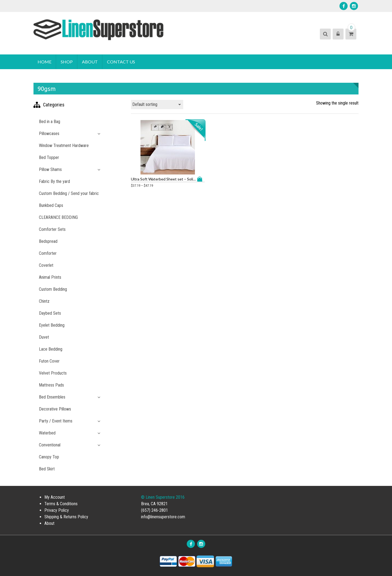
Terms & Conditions (61, 504)
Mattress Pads (51, 385)
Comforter (48, 253)
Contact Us (121, 62)
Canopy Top (49, 457)
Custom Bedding (53, 289)
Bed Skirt (47, 469)
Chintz (44, 301)
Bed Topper (49, 157)
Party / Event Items (56, 421)
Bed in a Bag (50, 122)
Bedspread (48, 241)
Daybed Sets (50, 313)
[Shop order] (157, 105)
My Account (55, 497)
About (90, 62)
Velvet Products (53, 373)
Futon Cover (49, 361)
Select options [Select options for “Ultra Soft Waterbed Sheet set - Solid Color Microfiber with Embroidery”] (178, 175)
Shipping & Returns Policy (66, 517)
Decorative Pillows (55, 409)
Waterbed (47, 433)
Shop (67, 62)
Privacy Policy (57, 510)
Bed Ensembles (52, 397)
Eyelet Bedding (52, 325)
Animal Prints (50, 277)
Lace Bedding (51, 349)
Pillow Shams (50, 169)
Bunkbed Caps (51, 205)
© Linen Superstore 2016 (163, 497)
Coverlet (46, 265)
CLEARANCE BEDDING (58, 217)
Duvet (44, 337)
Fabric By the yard (54, 181)
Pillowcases (49, 134)
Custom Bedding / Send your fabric (69, 193)
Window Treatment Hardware (64, 145)
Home (45, 62)
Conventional (50, 445)
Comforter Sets (52, 229)
